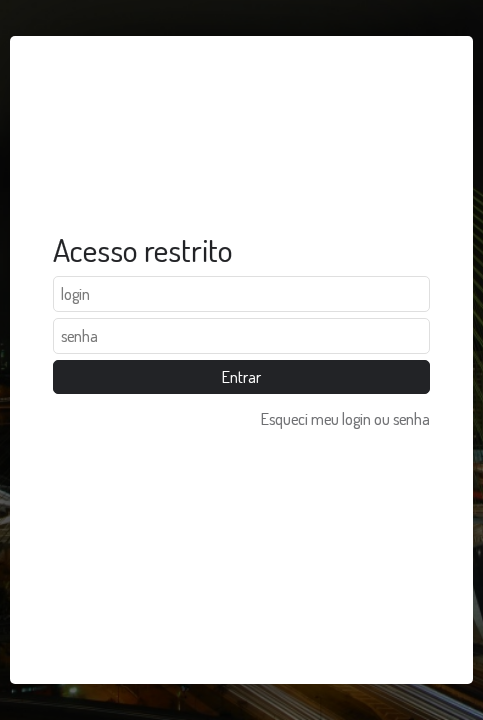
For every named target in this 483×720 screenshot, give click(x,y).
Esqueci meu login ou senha (345, 419)
